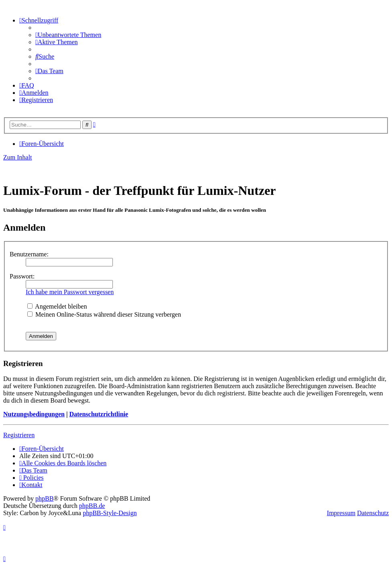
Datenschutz (373, 513)
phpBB (44, 498)
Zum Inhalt (18, 157)
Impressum (341, 513)
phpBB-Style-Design (110, 513)
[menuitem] (68, 35)
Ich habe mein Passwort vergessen (70, 292)
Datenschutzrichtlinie (99, 414)
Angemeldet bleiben (57, 306)
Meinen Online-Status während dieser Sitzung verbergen (104, 314)
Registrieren (19, 435)
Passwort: (22, 276)
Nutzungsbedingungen (34, 414)
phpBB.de (92, 506)
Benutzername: (29, 254)
